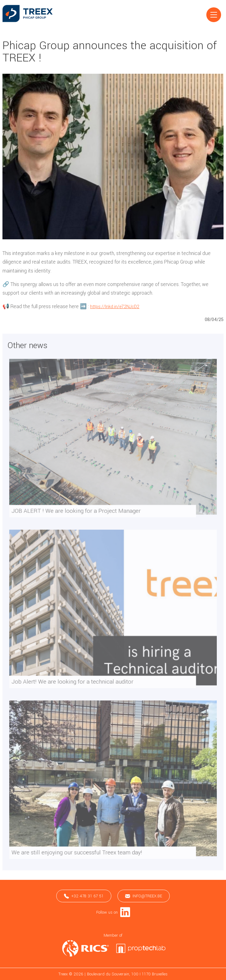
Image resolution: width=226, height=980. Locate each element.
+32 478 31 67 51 (84, 896)
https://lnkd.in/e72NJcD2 (115, 307)
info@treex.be (144, 896)
